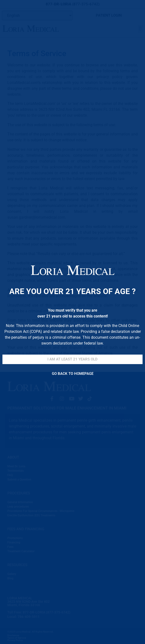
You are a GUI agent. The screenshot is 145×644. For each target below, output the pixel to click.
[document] (72, 322)
